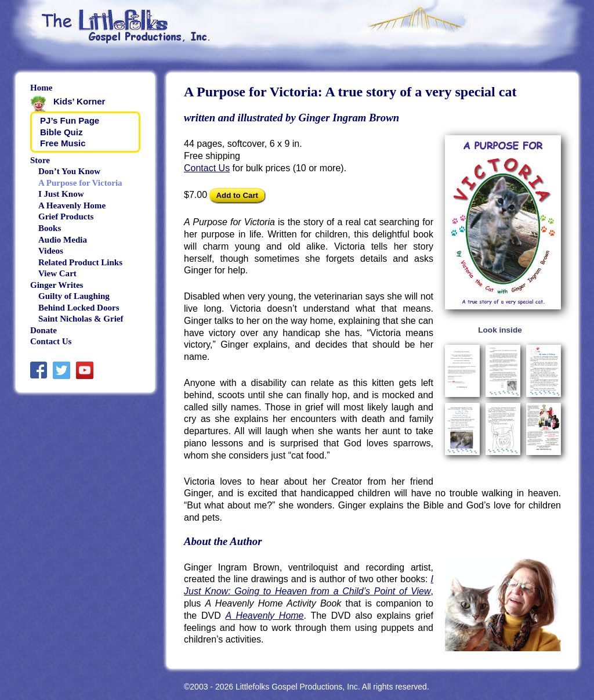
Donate (44, 330)
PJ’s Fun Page (70, 120)
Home (41, 88)
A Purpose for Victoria (80, 183)
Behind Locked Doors (79, 308)
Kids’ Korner (79, 101)
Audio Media (63, 240)
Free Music (63, 143)
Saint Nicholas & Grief (81, 319)
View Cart (57, 273)
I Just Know (61, 194)
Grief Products (66, 217)
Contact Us (207, 168)
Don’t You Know (69, 171)
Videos (51, 251)
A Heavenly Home (265, 616)
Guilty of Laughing (74, 296)
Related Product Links (80, 262)
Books (50, 228)
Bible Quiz (61, 132)
